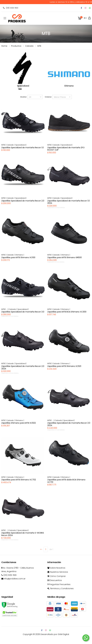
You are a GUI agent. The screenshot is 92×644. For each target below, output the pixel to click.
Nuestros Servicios (58, 572)
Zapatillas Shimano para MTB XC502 (19, 423)
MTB (39, 46)
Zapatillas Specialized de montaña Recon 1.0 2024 (69, 202)
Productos (16, 46)
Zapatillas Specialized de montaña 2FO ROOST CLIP (66, 149)
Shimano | (20, 255)
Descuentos (55, 580)
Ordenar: (48, 97)
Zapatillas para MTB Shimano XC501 (64, 366)
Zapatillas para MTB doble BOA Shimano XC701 (66, 481)
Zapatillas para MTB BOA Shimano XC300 (67, 312)
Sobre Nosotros (56, 568)
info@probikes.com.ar (13, 579)
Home (4, 46)
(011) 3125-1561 (10, 8)
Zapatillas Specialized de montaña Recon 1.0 (23, 148)
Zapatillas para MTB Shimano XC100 (18, 257)
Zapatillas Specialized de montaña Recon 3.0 (23, 312)
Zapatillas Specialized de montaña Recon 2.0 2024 (23, 367)
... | (7, 309)
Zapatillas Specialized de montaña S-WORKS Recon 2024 (23, 534)
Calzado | (11, 145)
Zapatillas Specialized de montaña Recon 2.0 (23, 201)
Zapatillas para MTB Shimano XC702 (19, 480)
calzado (29, 46)
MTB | (4, 145)
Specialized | (21, 145)
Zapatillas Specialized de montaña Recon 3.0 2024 (69, 424)
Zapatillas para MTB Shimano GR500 (65, 257)
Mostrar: (24, 97)
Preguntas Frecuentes (59, 584)
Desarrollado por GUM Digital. (55, 634)
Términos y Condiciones (60, 588)
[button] (82, 18)
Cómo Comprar (57, 576)
